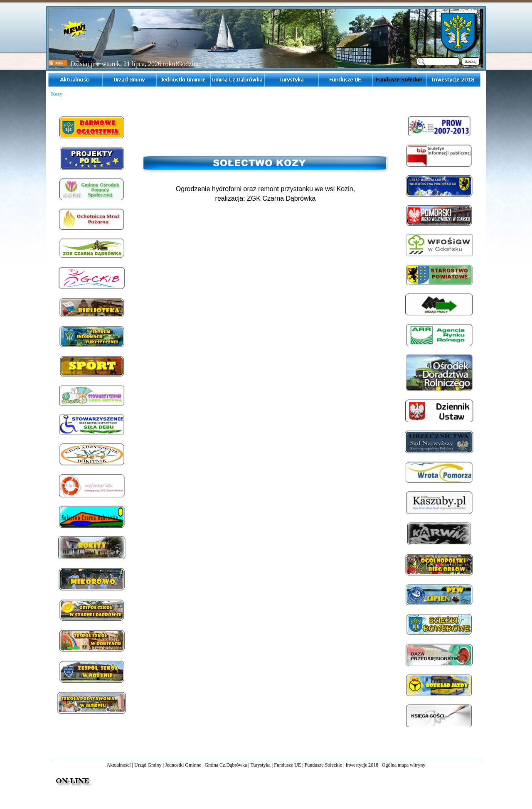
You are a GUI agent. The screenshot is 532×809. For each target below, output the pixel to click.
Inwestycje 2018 (362, 765)
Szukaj (471, 61)
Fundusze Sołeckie (323, 765)
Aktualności (119, 765)
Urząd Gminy (148, 765)
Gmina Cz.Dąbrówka (226, 765)
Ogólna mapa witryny (404, 765)
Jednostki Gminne (183, 765)
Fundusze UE (287, 765)
